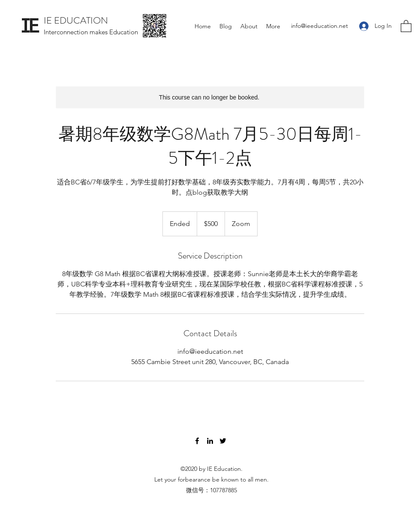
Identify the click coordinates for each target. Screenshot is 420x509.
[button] (406, 26)
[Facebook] (197, 441)
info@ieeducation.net (319, 26)
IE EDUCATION (76, 20)
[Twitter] (223, 441)
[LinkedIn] (210, 441)
